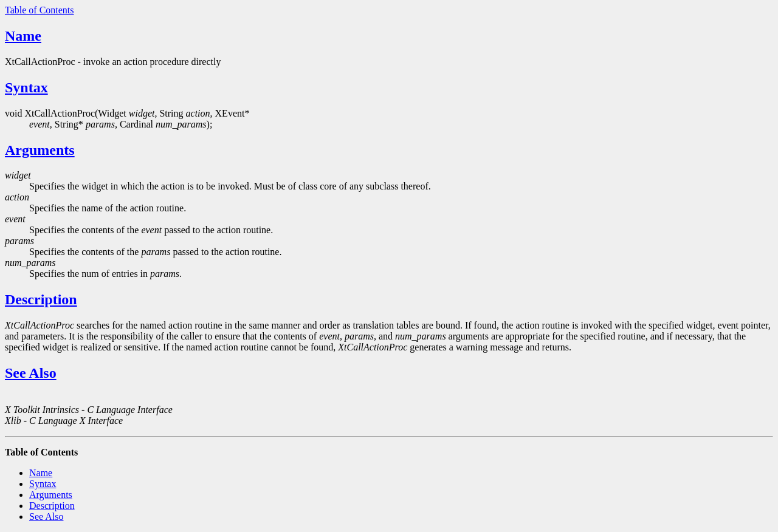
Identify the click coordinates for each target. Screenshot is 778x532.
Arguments (40, 150)
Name (23, 36)
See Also (31, 373)
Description (41, 299)
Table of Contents (40, 10)
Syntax (26, 87)
